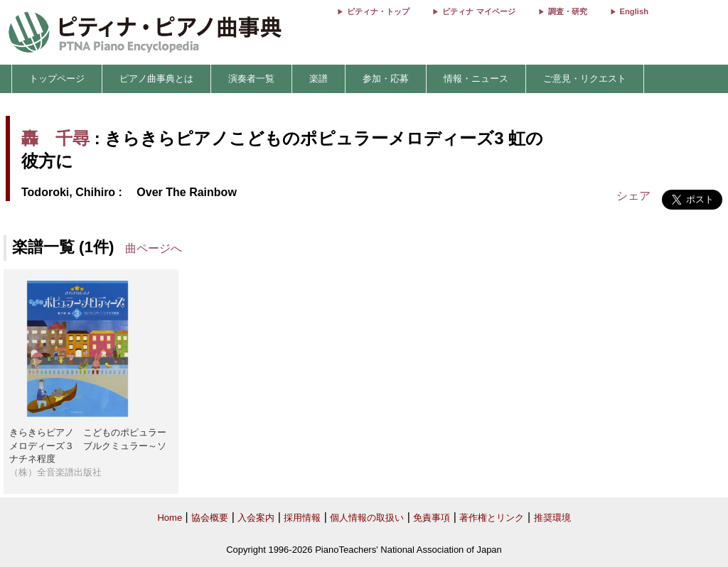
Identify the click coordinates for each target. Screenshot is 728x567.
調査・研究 (568, 11)
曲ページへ (154, 248)
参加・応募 (386, 79)
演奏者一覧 (251, 79)
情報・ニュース (476, 79)
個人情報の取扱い (367, 518)
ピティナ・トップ (378, 11)
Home (170, 518)
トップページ (57, 79)
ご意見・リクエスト (585, 79)
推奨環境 (552, 518)
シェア (633, 196)
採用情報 (302, 518)
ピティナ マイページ (478, 11)
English (634, 11)
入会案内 (256, 518)
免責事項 (432, 518)
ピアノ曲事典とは (156, 79)
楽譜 (318, 79)
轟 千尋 (55, 138)
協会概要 (210, 518)
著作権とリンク (492, 518)
